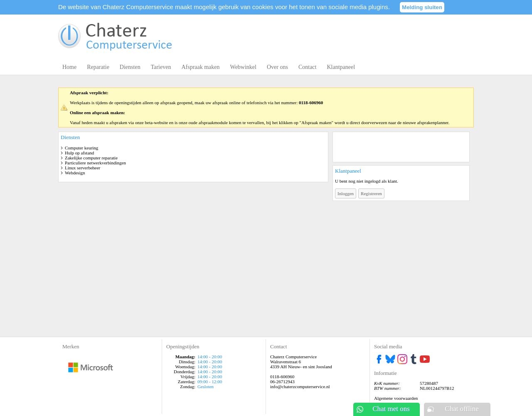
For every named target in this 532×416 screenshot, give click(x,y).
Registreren (371, 193)
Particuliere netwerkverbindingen (95, 163)
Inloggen (346, 193)
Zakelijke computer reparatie (91, 158)
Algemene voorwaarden (396, 398)
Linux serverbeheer (83, 168)
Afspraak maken (200, 67)
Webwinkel (243, 67)
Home (69, 67)
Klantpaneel (341, 67)
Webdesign (75, 173)
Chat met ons (391, 409)
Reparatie (98, 67)
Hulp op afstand (79, 153)
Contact (308, 67)
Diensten (130, 67)
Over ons (277, 67)
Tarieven (161, 67)
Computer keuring (81, 148)
